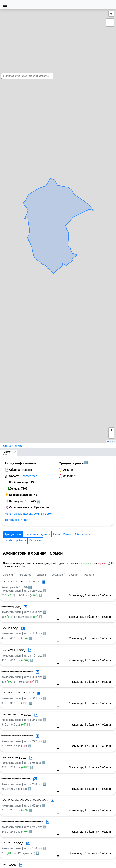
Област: (14, 476)
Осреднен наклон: (21, 507)
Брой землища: (19, 482)
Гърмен (7, 452)
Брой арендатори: (21, 495)
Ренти (67, 534)
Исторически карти (18, 520)
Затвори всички (13, 446)
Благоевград (29, 476)
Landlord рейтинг (15, 540)
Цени (57, 534)
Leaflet (111, 442)
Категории (36, 540)
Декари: (14, 489)
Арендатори (13, 534)
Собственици (82, 534)
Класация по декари (37, 534)
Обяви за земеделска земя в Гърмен (29, 514)
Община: (15, 470)
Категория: (16, 501)
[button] (52, 223)
